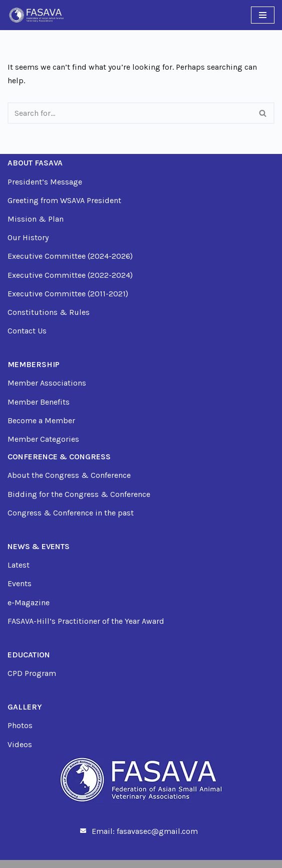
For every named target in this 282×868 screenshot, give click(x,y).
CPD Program (32, 673)
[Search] (130, 113)
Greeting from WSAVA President (64, 200)
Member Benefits (39, 402)
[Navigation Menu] (263, 15)
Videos (20, 744)
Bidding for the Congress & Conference (79, 494)
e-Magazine (29, 602)
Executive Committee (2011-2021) (68, 294)
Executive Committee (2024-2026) (70, 256)
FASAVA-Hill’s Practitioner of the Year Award (86, 621)
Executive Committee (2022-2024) (70, 275)
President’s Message (45, 182)
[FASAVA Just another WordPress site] (36, 15)
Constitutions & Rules (49, 312)
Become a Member (41, 420)
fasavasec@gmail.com (157, 831)
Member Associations (47, 383)
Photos (20, 725)
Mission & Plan (36, 219)
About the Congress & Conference (69, 475)
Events (20, 583)
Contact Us (27, 331)
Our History (28, 237)
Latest (19, 565)
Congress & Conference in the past (71, 513)
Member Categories (43, 439)
